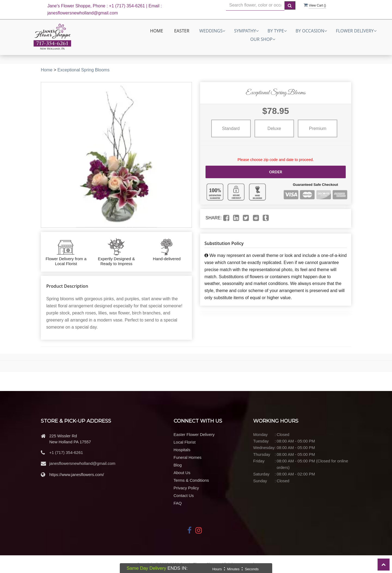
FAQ (178, 503)
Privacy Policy (186, 488)
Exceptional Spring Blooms (83, 70)
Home (157, 31)
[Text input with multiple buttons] (255, 5)
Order (275, 172)
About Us (182, 473)
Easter (182, 31)
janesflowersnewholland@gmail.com (82, 463)
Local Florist (185, 442)
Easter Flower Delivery (194, 434)
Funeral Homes (188, 457)
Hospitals (182, 450)
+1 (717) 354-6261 (66, 452)
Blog (178, 465)
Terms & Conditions (191, 480)
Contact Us (184, 495)
